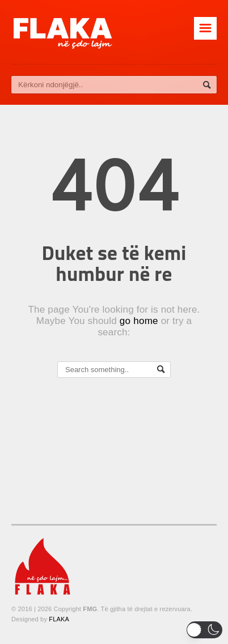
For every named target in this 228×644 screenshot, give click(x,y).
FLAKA (59, 619)
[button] (204, 630)
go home (139, 321)
